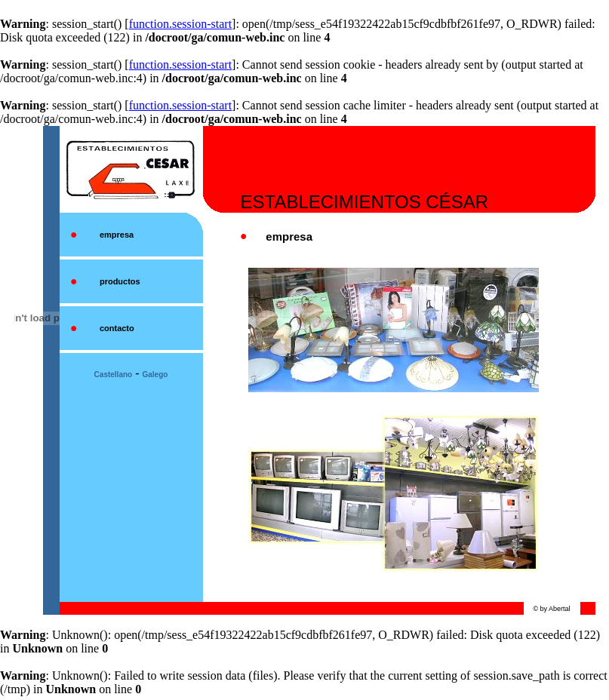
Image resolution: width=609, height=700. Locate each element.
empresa (117, 235)
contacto (117, 328)
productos (120, 281)
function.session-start (180, 24)
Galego (155, 375)
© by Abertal (551, 609)
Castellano (114, 375)
